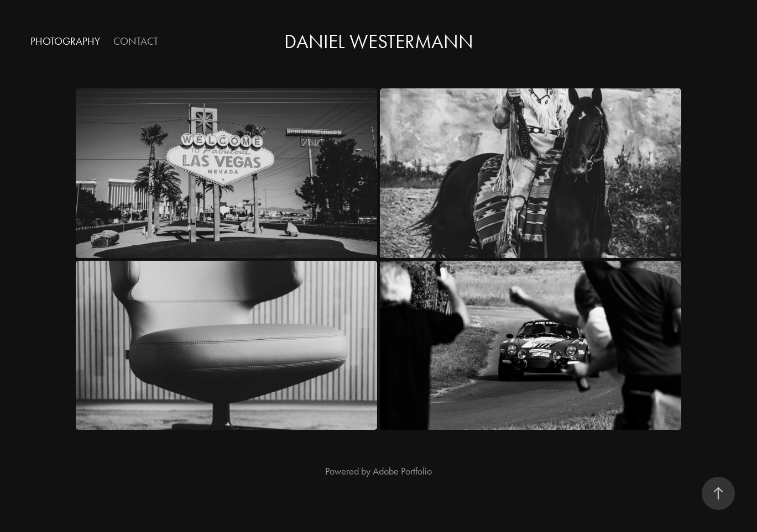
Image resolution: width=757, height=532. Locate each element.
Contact (136, 41)
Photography (65, 41)
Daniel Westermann (379, 42)
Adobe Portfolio (402, 471)
